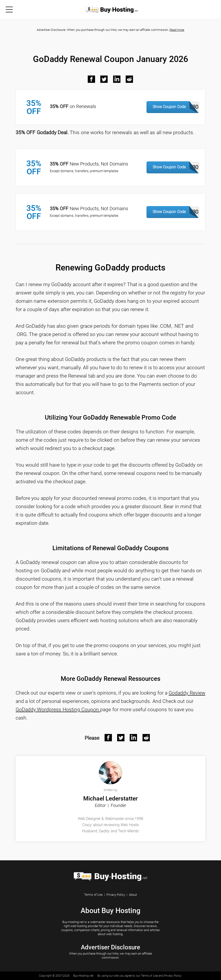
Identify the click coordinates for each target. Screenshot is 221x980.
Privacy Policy (116, 895)
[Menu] (9, 9)
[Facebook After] (108, 738)
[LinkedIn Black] (117, 79)
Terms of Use (93, 895)
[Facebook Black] (92, 79)
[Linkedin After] (134, 738)
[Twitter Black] (104, 79)
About (133, 895)
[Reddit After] (146, 738)
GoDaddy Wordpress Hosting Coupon (58, 710)
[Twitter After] (121, 738)
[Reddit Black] (129, 79)
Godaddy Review (187, 693)
